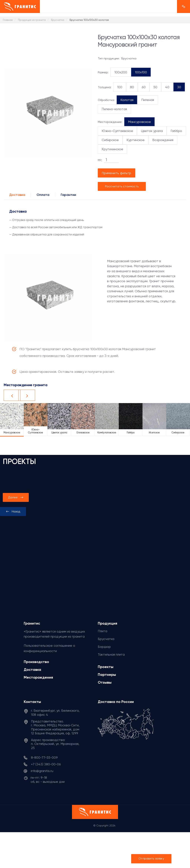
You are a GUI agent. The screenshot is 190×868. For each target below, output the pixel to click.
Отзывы (105, 682)
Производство (36, 662)
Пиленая (148, 100)
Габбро (176, 131)
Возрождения (163, 140)
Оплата (43, 195)
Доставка (17, 195)
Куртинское (136, 140)
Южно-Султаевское (117, 131)
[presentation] (13, 512)
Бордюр (104, 647)
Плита (103, 631)
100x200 (121, 72)
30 (179, 87)
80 (132, 87)
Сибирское (110, 140)
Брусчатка (106, 639)
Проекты (106, 667)
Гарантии (68, 195)
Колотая (127, 100)
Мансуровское (139, 122)
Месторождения (38, 677)
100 (120, 87)
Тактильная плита (111, 654)
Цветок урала (152, 131)
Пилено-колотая (114, 109)
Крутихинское (112, 149)
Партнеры (107, 675)
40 (167, 87)
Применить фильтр (117, 173)
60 (144, 87)
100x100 (141, 72)
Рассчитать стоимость (122, 186)
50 (155, 87)
